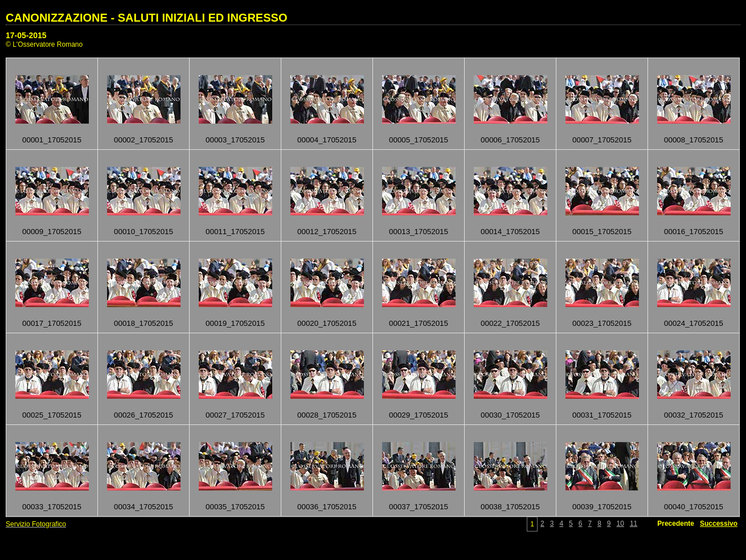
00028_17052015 (327, 415)
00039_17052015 (602, 507)
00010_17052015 (144, 232)
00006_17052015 (510, 140)
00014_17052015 (510, 232)
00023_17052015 (602, 323)
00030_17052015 (510, 415)
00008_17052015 (694, 140)
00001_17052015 (52, 140)
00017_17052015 (52, 323)
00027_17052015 (235, 415)
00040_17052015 (694, 507)
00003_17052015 (235, 140)
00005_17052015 (419, 140)
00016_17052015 (694, 232)
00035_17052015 (235, 507)
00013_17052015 (419, 232)
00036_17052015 (327, 507)
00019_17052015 (235, 323)
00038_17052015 (510, 507)
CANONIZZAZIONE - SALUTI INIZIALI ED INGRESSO (146, 18)
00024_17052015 (694, 323)
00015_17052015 (602, 232)
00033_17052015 (52, 507)
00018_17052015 (144, 323)
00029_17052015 (419, 415)
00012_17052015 (327, 232)
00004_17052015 (327, 140)
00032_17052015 (694, 415)
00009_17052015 (52, 232)
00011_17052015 (235, 232)
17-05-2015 (26, 35)
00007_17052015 (602, 140)
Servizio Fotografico (36, 524)
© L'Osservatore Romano (44, 44)
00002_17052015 (144, 140)
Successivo (719, 524)
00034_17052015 (144, 507)
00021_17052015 (419, 323)
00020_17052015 (327, 323)
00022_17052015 (510, 323)
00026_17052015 (144, 415)
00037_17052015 (419, 507)
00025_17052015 (52, 415)
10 (620, 524)
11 (634, 524)
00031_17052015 (602, 415)
